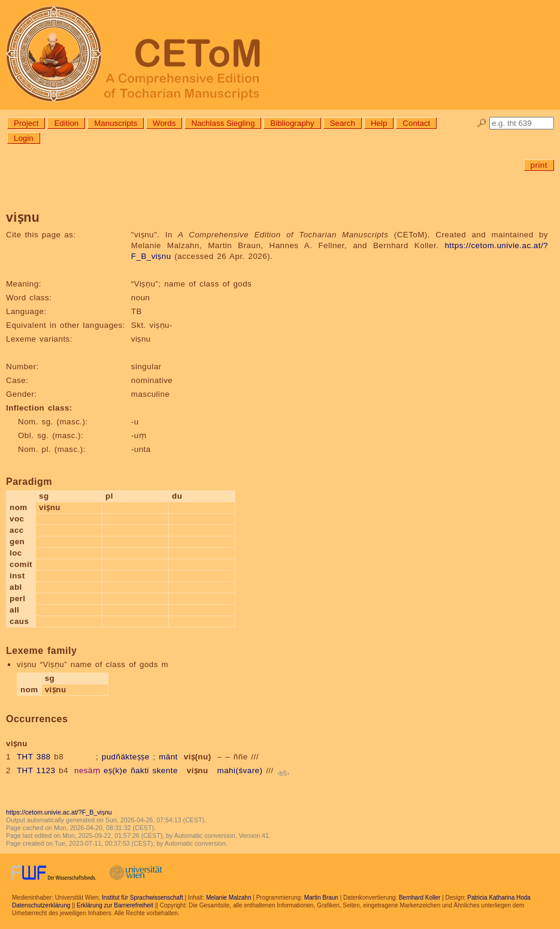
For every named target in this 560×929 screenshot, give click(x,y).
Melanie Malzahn (229, 898)
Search (343, 123)
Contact (416, 123)
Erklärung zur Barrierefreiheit (115, 905)
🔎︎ (482, 123)
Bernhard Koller (420, 898)
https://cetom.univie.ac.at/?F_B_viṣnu (59, 812)
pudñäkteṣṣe (126, 757)
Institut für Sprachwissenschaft (143, 898)
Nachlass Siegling (223, 123)
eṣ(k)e (115, 770)
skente (165, 770)
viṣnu (198, 770)
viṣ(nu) (198, 757)
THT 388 (34, 757)
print (539, 165)
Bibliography (292, 123)
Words (164, 123)
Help (379, 123)
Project (26, 123)
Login (24, 138)
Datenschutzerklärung (41, 905)
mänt (168, 757)
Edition (66, 123)
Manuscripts (116, 123)
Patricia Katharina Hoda (499, 898)
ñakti (140, 770)
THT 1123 (36, 770)
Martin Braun (321, 898)
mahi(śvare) (240, 770)
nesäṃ (87, 770)
